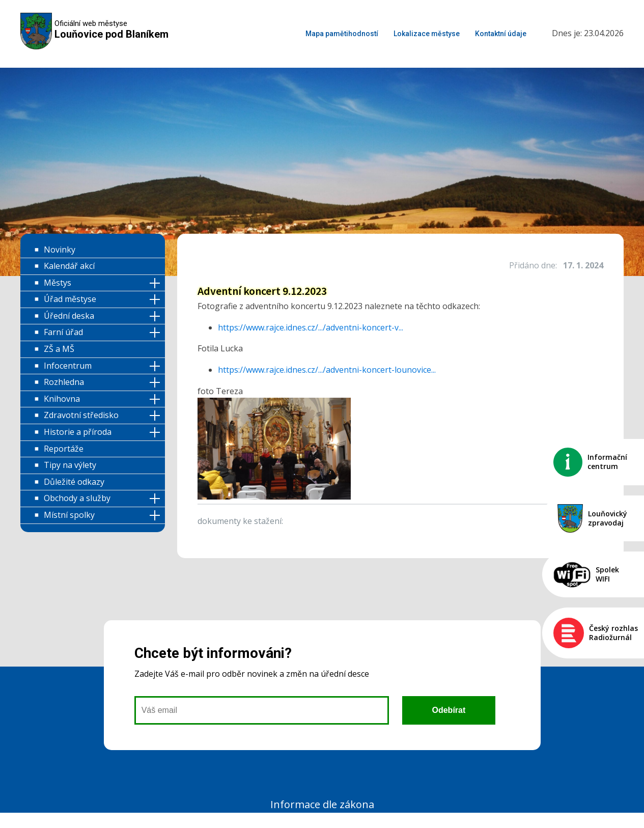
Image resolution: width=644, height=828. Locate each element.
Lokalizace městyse (427, 34)
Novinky (60, 250)
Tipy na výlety (70, 465)
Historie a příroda (78, 432)
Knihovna (62, 399)
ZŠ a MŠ (59, 349)
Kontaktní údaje (501, 34)
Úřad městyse (70, 299)
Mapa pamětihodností (342, 34)
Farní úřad (63, 332)
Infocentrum (68, 366)
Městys (58, 283)
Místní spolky (69, 515)
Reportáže (64, 449)
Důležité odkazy (74, 482)
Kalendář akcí (69, 266)
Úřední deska (69, 316)
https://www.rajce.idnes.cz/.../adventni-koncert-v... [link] (311, 327)
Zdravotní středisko (81, 415)
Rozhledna (64, 382)
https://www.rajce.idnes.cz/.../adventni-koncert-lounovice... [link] (327, 370)
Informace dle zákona (322, 804)
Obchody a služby (77, 498)
